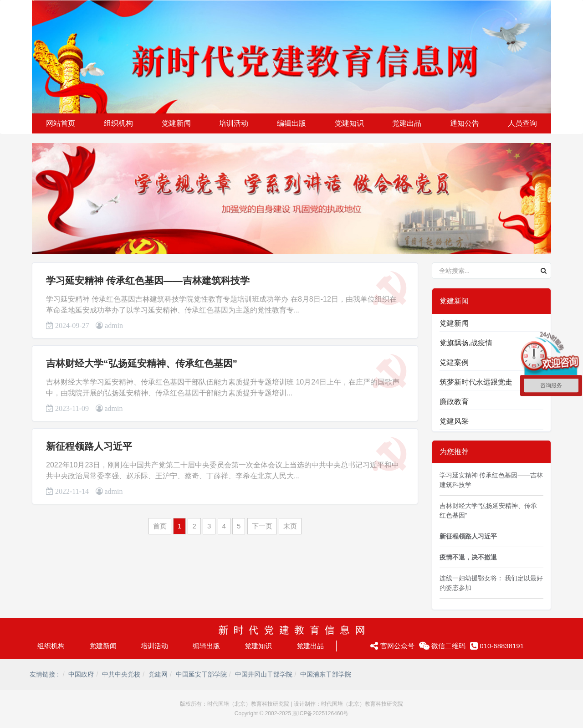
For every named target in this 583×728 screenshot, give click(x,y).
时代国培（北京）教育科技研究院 (248, 704)
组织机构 (51, 646)
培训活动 (154, 646)
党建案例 (454, 362)
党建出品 (310, 646)
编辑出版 (206, 646)
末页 (290, 526)
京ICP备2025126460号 (320, 713)
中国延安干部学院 (201, 674)
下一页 (262, 526)
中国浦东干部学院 (326, 674)
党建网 (158, 674)
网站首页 (61, 123)
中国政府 (81, 674)
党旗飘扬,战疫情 (466, 343)
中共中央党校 (121, 674)
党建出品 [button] (407, 123)
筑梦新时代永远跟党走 (476, 382)
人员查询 (522, 123)
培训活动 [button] (234, 123)
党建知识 (258, 646)
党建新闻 (454, 323)
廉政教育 (454, 402)
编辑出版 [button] (291, 123)
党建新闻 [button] (176, 123)
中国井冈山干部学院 (264, 674)
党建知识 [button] (349, 123)
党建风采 (454, 421)
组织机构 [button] (118, 123)
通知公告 (465, 123)
